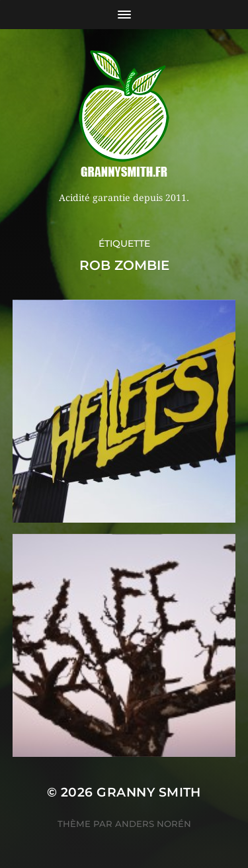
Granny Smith (149, 792)
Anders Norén (153, 824)
